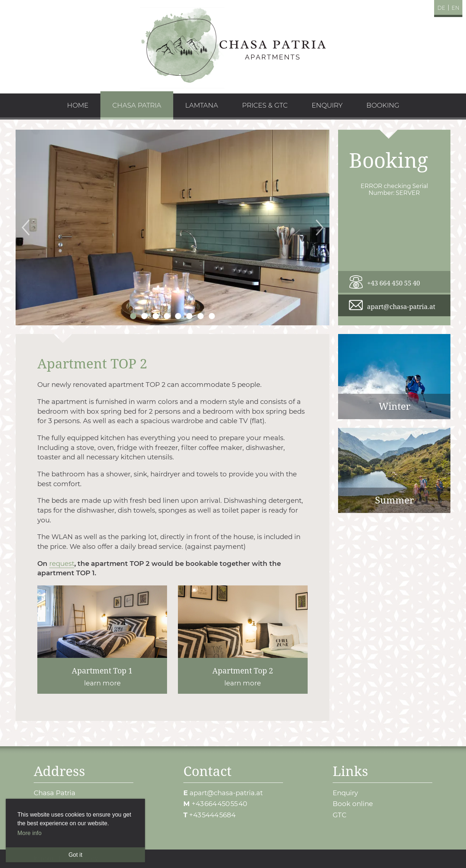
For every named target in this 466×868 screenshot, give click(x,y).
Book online (353, 804)
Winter (394, 377)
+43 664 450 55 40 (394, 283)
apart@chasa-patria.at (401, 306)
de (441, 8)
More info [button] (30, 833)
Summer (394, 470)
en (455, 8)
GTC (340, 815)
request (62, 564)
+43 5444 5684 (212, 815)
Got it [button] (75, 855)
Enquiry (345, 793)
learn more (102, 640)
